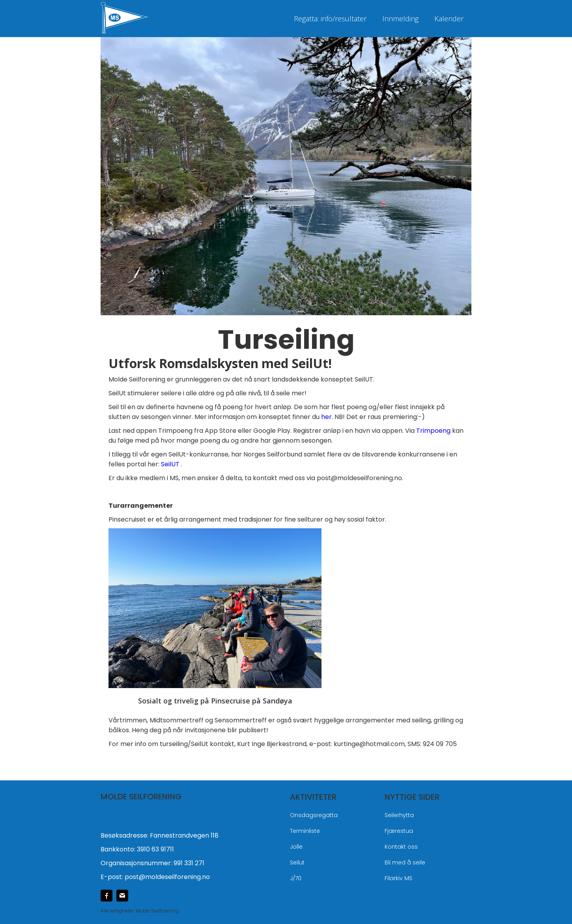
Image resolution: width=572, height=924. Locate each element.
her (326, 417)
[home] (140, 17)
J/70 (296, 878)
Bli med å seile (405, 862)
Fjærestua (399, 831)
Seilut (297, 862)
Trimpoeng (434, 431)
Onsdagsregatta (314, 815)
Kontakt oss (401, 847)
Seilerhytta (399, 815)
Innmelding (400, 19)
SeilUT (170, 464)
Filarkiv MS (398, 878)
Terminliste (305, 831)
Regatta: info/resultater (330, 19)
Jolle (296, 847)
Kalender (449, 19)
